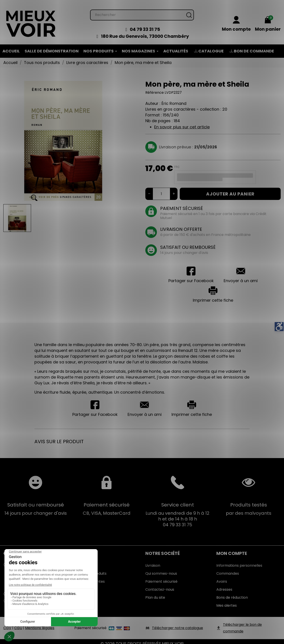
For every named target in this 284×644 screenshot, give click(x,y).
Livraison (153, 561)
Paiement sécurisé (161, 577)
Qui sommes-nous (161, 569)
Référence (155, 88)
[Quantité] (161, 189)
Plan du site (155, 593)
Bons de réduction (232, 593)
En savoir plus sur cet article (182, 123)
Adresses (224, 585)
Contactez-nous (160, 585)
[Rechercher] (142, 11)
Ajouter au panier (230, 189)
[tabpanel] (63, 136)
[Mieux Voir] (31, 19)
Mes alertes (227, 601)
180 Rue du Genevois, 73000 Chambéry (145, 32)
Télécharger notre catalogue (177, 623)
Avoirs (222, 577)
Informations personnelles (239, 561)
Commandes (228, 569)
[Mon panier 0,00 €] (268, 20)
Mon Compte (232, 549)
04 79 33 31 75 (145, 25)
